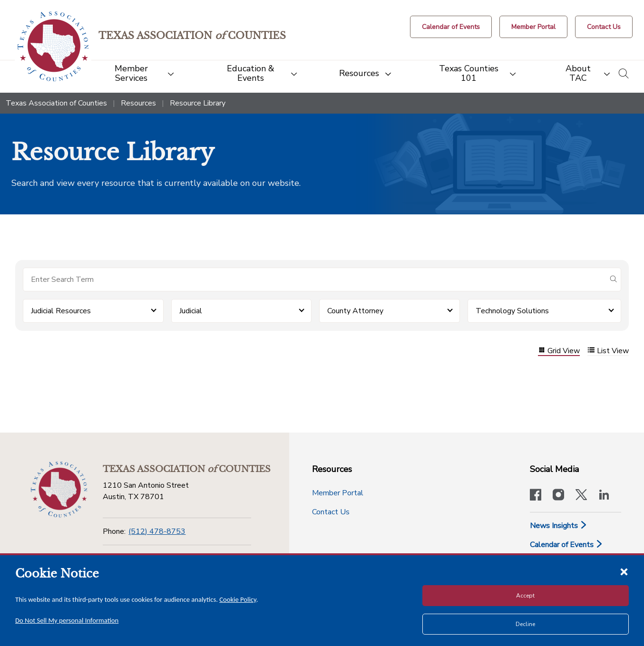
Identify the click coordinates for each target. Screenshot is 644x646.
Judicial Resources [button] (61, 311)
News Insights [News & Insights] (559, 526)
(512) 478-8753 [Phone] (157, 531)
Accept (525, 596)
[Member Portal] (533, 27)
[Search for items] (314, 280)
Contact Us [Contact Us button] (331, 512)
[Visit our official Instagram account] (558, 496)
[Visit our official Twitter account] (581, 496)
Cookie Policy (238, 599)
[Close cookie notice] (624, 571)
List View (608, 351)
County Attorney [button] (355, 311)
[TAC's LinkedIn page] (604, 496)
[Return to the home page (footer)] (59, 490)
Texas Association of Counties (56, 103)
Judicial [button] (191, 311)
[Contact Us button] (604, 27)
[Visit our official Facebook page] (536, 496)
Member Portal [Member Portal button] (338, 493)
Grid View (559, 351)
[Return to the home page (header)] (53, 46)
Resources (138, 103)
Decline (525, 624)
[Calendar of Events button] (451, 27)
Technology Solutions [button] (512, 311)
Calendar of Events (566, 545)
